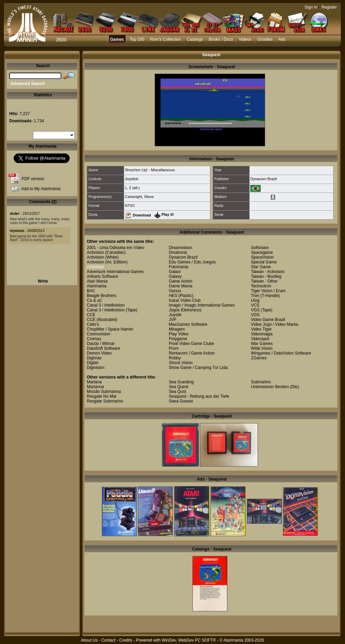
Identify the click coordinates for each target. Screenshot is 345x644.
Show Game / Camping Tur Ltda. (199, 368)
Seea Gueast (181, 401)
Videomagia (262, 334)
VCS (255, 305)
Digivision (96, 368)
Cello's (93, 324)
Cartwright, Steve (139, 197)
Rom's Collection (166, 39)
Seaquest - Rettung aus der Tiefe (199, 396)
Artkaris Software (102, 276)
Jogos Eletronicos (185, 310)
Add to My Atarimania (41, 189)
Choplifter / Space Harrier (110, 329)
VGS (255, 310)
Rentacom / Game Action (192, 353)
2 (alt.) (134, 188)
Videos (245, 39)
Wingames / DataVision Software (281, 353)
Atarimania (97, 286)
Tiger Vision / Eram (268, 291)
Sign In (311, 7)
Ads (282, 39)
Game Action (181, 281)
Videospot (260, 339)
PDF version (33, 179)
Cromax (94, 339)
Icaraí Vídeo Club (185, 300)
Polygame (178, 339)
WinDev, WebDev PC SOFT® (189, 640)
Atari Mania (97, 281)
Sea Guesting (181, 382)
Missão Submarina (104, 392)
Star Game (261, 267)
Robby (175, 358)
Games (117, 39)
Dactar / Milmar (101, 344)
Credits (126, 640)
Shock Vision (181, 363)
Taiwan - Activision (268, 272)
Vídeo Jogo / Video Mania (275, 324)
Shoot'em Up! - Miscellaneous (150, 170)
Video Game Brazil (268, 320)
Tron (255, 296)
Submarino (261, 382)
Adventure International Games (115, 272)
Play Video (179, 334)
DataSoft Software (103, 348)
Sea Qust (177, 392)
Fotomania (179, 267)
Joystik (175, 315)
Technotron (261, 286)
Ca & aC (94, 300)
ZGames (259, 358)
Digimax (94, 358)
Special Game (264, 262)
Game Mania (181, 286)
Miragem (177, 329)
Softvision (260, 248)
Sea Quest (179, 387)
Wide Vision (262, 348)
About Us (89, 640)
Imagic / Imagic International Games (202, 305)
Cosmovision (99, 334)
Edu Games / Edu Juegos (192, 262)
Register (329, 7)
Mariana (94, 382)
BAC (91, 291)
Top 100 (137, 39)
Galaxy (175, 276)
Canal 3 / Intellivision (106, 305)
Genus (175, 291)
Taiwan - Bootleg (266, 276)
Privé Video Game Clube (191, 344)
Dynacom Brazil (264, 179)
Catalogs (195, 39)
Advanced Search (28, 84)
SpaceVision (263, 257)
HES (173, 296)
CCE (91, 315)
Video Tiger (261, 329)
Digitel (92, 363)
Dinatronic (178, 252)
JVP (172, 320)
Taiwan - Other (264, 281)
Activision (96, 252)
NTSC (130, 206)
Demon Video (99, 353)
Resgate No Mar (102, 396)
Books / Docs (221, 39)
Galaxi (175, 272)
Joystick (132, 179)
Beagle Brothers (102, 296)
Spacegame (262, 252)
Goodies (265, 39)
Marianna (95, 387)
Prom (174, 348)
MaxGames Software (188, 324)
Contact (108, 640)
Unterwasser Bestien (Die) (275, 387)
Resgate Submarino (105, 401)
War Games (262, 344)
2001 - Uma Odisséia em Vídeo (115, 248)
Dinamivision (180, 248)
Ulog (255, 300)
